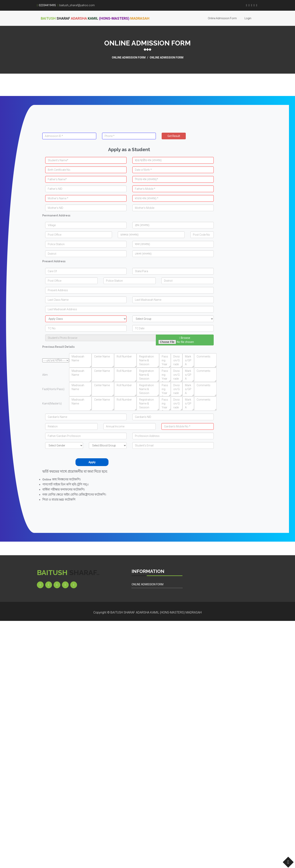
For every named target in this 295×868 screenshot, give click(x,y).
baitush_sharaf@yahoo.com (76, 5)
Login (248, 18)
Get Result (174, 136)
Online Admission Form (222, 18)
